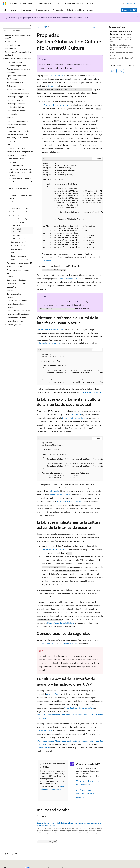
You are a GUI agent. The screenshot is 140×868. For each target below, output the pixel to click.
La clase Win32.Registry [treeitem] (16, 283)
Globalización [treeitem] (14, 162)
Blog (55, 867)
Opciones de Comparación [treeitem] (21, 208)
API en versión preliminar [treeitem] (16, 66)
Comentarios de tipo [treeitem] (21, 219)
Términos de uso (123, 867)
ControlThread (70, 643)
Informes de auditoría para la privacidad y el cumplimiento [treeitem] (18, 136)
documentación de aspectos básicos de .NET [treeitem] (19, 36)
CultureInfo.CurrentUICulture (52, 329)
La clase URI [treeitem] (11, 287)
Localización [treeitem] (13, 192)
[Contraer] (30, 25)
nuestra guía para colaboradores (53, 788)
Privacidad (76, 867)
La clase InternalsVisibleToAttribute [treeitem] (17, 299)
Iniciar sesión (132, 3)
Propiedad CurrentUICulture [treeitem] (19, 230)
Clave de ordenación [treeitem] (19, 256)
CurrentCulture (71, 708)
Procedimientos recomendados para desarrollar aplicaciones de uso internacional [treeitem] (21, 182)
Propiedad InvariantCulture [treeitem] (19, 237)
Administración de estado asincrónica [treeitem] (17, 126)
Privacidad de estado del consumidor (99, 867)
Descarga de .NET (129, 10)
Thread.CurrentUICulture (68, 278)
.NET (45, 27)
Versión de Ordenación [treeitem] (19, 259)
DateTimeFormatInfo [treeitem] (19, 242)
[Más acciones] (101, 27)
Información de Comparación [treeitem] (17, 203)
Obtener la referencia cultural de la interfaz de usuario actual (123, 33)
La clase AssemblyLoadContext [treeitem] (19, 314)
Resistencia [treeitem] (11, 141)
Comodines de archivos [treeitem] (16, 148)
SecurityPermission (45, 643)
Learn (39, 27)
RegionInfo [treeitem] (15, 252)
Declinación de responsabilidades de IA (18, 867)
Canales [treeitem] (10, 276)
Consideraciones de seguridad (122, 53)
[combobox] (17, 30)
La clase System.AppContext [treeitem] (18, 97)
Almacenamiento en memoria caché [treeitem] (18, 271)
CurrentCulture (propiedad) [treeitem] (19, 224)
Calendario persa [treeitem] (17, 249)
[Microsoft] (5, 3)
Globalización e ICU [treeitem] (16, 166)
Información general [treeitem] (14, 62)
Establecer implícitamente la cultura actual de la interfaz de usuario (122, 47)
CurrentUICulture (56, 75)
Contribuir (65, 867)
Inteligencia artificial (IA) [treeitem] (16, 107)
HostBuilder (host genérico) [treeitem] (17, 121)
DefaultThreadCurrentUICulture (55, 105)
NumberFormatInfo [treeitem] (18, 245)
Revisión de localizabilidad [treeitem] (19, 188)
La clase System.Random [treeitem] (16, 104)
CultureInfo (53, 86)
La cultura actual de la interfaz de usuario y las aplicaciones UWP (123, 57)
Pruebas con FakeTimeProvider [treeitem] (19, 131)
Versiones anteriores (43, 867)
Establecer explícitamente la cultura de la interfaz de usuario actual (122, 39)
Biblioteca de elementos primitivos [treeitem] (20, 152)
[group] (72, 205)
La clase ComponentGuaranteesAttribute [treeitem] (19, 309)
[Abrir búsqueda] (124, 3)
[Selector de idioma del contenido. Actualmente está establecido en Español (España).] (12, 861)
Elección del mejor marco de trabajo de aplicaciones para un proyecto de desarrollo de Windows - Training (69, 824)
